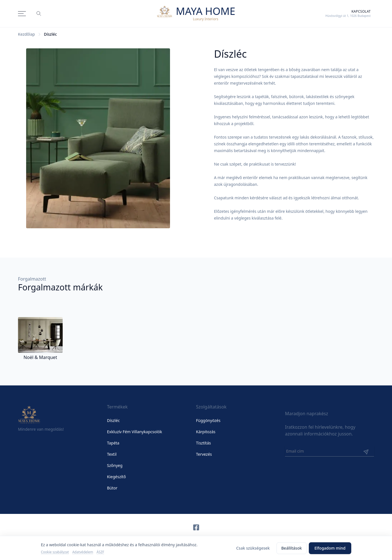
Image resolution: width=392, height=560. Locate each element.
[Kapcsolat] (348, 13)
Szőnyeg (115, 465)
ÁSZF (100, 552)
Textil (112, 454)
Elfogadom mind (330, 548)
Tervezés (204, 454)
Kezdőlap (26, 34)
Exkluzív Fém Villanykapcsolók (135, 432)
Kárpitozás (206, 432)
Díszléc (113, 420)
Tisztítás (204, 443)
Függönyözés (208, 420)
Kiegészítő (116, 477)
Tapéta (113, 443)
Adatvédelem (83, 552)
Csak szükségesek (253, 548)
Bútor (112, 488)
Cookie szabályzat (55, 552)
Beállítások (292, 548)
